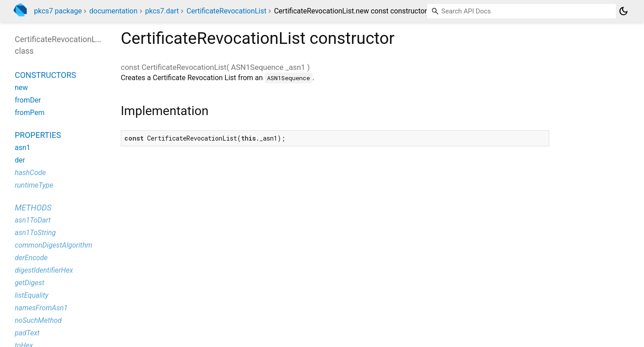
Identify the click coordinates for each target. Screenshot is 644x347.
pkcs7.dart (162, 11)
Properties (38, 135)
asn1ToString (35, 233)
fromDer (28, 100)
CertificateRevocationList (227, 11)
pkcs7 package (58, 11)
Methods (33, 208)
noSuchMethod (38, 320)
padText (27, 333)
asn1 (23, 148)
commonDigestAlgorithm (53, 245)
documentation (114, 11)
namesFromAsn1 (41, 308)
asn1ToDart (33, 220)
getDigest (30, 283)
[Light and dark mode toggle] (623, 11)
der (20, 160)
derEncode (31, 258)
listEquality (32, 295)
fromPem (30, 113)
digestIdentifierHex (44, 270)
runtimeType (34, 185)
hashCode (30, 173)
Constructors (45, 75)
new (21, 88)
